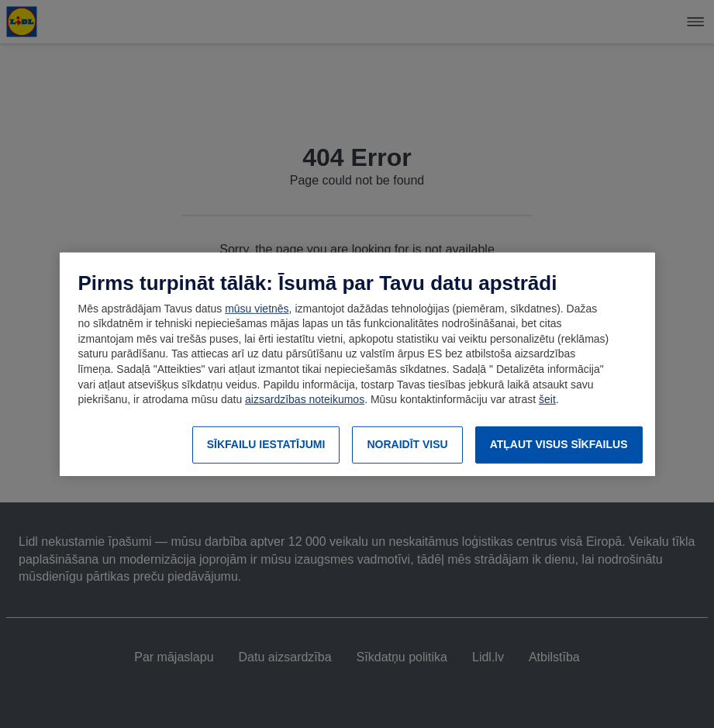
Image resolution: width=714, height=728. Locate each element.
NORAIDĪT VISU (407, 444)
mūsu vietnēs (257, 309)
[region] (357, 364)
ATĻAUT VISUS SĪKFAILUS (559, 444)
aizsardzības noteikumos (305, 399)
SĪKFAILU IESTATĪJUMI (266, 444)
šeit (547, 399)
